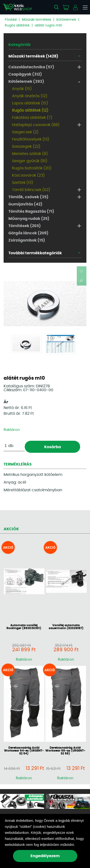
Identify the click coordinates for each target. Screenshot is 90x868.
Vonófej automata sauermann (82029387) (66, 627)
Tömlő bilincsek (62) (31, 190)
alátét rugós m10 (48, 26)
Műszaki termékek (36, 20)
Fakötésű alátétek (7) (32, 118)
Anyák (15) (22, 89)
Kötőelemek (66, 20)
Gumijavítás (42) (25, 204)
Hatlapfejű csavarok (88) (36, 125)
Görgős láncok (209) (28, 233)
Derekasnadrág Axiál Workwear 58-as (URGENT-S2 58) (65, 751)
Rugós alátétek (17, 26)
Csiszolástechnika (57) (31, 67)
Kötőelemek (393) (26, 82)
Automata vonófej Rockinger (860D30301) (24, 627)
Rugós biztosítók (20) (32, 168)
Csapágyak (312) (25, 74)
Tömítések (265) (25, 226)
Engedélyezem (45, 856)
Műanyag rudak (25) (29, 219)
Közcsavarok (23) (28, 175)
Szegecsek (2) (25, 132)
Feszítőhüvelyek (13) (31, 139)
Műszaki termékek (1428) (33, 56)
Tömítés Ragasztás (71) (31, 211)
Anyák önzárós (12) (30, 96)
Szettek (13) (23, 183)
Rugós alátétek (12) (30, 110)
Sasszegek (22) (26, 147)
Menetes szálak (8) (30, 154)
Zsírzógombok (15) (27, 240)
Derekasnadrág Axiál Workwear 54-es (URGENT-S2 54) (24, 751)
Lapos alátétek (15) (30, 103)
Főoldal (11, 20)
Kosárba (53, 447)
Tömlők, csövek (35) (28, 197)
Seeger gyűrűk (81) (30, 161)
